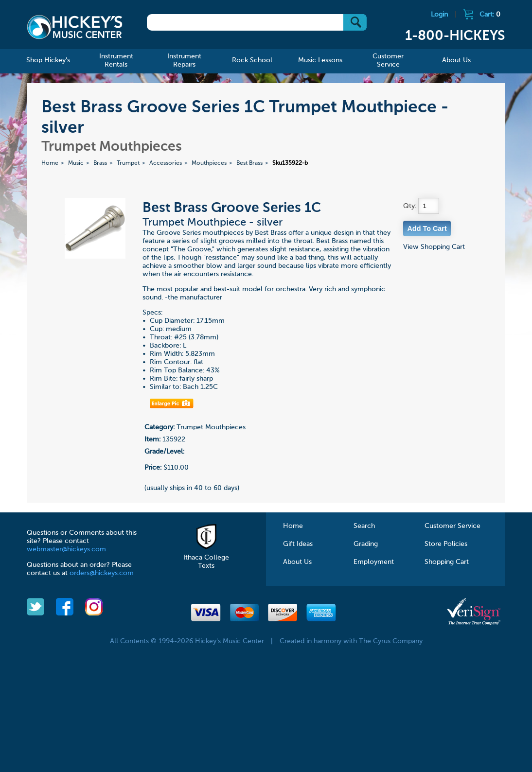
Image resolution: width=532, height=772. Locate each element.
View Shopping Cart (434, 247)
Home (50, 163)
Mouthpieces (209, 163)
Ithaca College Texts (206, 558)
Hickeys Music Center (75, 27)
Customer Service (452, 526)
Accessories (166, 163)
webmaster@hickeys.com (66, 549)
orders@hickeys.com (102, 573)
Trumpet (128, 163)
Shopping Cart (447, 562)
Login (439, 15)
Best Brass (249, 163)
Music (76, 163)
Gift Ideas (298, 544)
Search (364, 526)
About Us (297, 562)
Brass (100, 163)
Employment (374, 562)
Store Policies (446, 544)
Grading (366, 544)
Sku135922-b (290, 163)
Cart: (490, 15)
